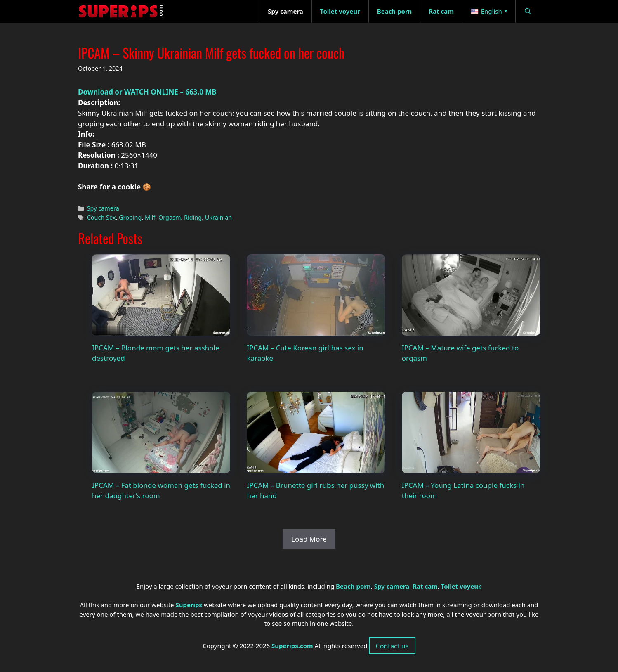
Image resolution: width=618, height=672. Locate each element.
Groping (130, 217)
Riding (193, 217)
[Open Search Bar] (528, 11)
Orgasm (170, 217)
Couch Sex (101, 217)
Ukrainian (218, 217)
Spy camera (103, 208)
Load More (309, 539)
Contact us (392, 646)
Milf (150, 217)
